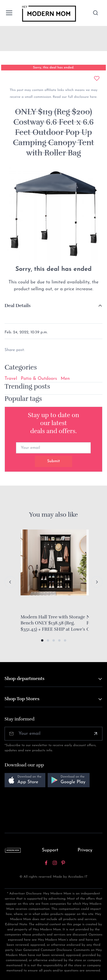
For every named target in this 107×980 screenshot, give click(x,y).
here (93, 97)
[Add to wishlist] (97, 78)
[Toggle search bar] (96, 13)
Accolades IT (78, 877)
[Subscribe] (96, 734)
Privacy (85, 850)
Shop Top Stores (22, 699)
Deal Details (18, 306)
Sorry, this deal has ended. (53, 68)
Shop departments (25, 679)
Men (65, 379)
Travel (11, 379)
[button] (42, 640)
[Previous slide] (10, 582)
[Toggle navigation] (9, 13)
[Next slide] (97, 582)
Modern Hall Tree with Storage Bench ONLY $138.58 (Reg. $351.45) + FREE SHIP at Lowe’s (53, 623)
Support (50, 850)
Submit (53, 461)
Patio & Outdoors (39, 379)
